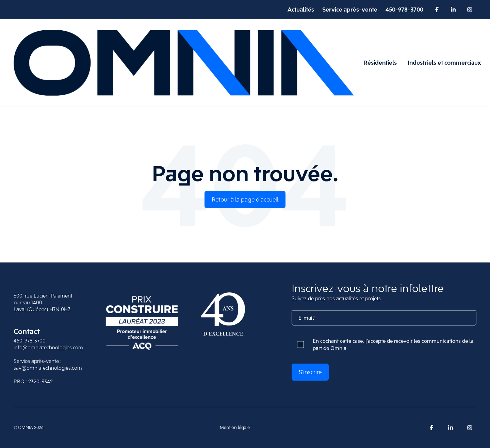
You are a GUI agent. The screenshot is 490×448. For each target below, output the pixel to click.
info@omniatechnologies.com (48, 347)
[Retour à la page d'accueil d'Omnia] (184, 63)
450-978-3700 (30, 341)
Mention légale (235, 427)
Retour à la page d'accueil (245, 199)
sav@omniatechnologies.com (48, 368)
